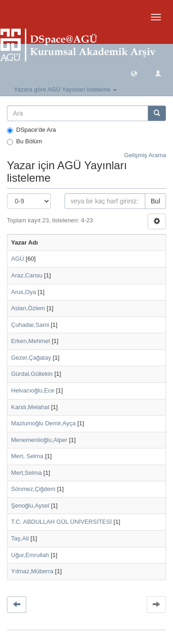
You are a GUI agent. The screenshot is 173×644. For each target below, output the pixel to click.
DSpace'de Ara (31, 130)
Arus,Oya (24, 292)
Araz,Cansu (27, 275)
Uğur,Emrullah (30, 555)
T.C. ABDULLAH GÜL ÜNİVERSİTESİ (61, 522)
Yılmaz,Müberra (32, 571)
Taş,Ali (20, 538)
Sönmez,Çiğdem (33, 489)
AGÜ (18, 259)
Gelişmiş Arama (145, 155)
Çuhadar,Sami (30, 325)
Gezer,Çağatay (31, 358)
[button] (134, 73)
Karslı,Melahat (30, 407)
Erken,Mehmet (31, 341)
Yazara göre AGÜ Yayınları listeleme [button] (65, 89)
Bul (155, 201)
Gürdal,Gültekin (32, 374)
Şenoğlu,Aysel (30, 506)
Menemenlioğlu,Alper (39, 440)
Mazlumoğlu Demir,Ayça (43, 423)
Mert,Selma (26, 473)
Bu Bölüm (24, 141)
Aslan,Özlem (28, 308)
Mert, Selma (27, 456)
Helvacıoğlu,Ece (33, 390)
